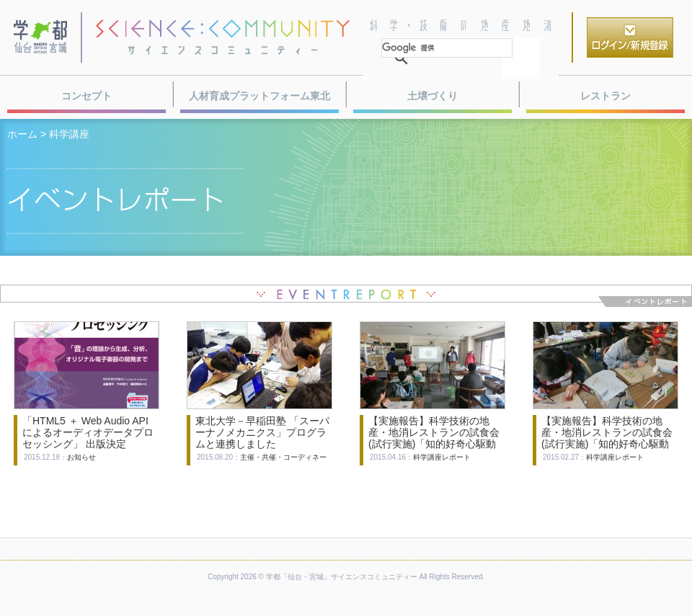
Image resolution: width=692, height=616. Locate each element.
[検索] (447, 48)
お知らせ (81, 457)
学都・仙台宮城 (41, 37)
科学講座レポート (442, 457)
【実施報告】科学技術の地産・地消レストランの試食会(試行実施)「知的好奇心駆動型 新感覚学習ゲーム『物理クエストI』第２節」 (435, 444)
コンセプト (86, 96)
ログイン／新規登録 (630, 37)
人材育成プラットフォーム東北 (259, 96)
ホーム (22, 134)
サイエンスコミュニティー (223, 37)
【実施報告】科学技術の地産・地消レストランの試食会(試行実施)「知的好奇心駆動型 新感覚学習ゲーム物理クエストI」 (608, 444)
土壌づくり (432, 96)
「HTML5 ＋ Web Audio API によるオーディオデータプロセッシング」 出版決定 (88, 432)
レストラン (605, 96)
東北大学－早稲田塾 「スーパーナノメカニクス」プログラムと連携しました (262, 432)
